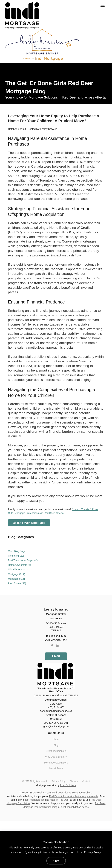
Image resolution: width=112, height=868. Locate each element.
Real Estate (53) (17, 583)
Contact (86, 781)
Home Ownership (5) (19, 565)
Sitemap (74, 781)
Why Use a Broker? (56, 757)
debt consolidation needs (75, 807)
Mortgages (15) (16, 579)
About (56, 740)
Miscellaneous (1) (18, 569)
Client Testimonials (56, 751)
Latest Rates (56, 768)
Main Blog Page (17, 551)
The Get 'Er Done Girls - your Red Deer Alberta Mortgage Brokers (56, 793)
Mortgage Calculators (56, 763)
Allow (56, 861)
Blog (56, 745)
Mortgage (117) (16, 574)
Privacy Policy (58, 781)
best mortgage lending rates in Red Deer (47, 800)
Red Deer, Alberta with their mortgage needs (74, 796)
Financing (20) (16, 556)
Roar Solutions (68, 785)
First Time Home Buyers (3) (23, 560)
